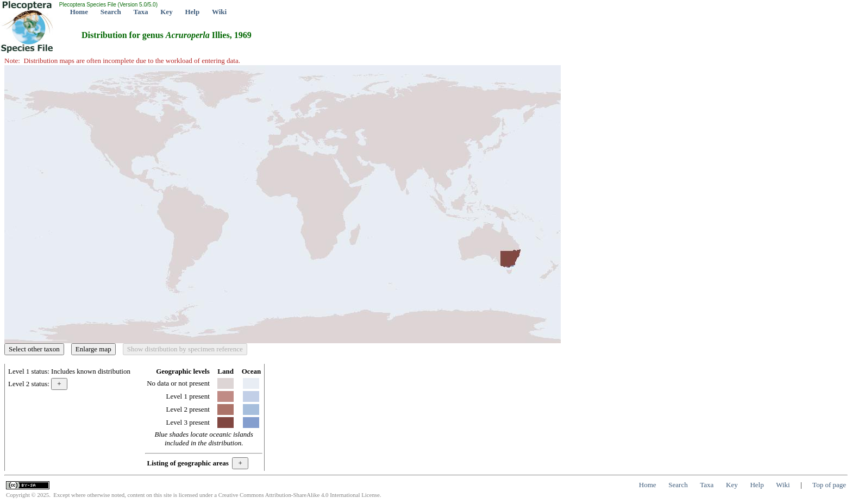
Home (79, 12)
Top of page (829, 485)
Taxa (141, 12)
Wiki (219, 12)
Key (166, 12)
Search (111, 12)
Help (192, 12)
